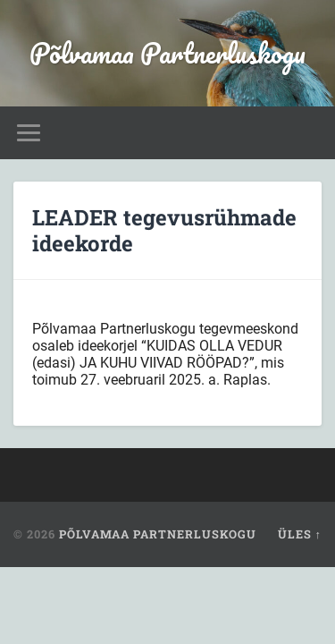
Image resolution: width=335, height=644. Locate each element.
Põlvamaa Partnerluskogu (167, 53)
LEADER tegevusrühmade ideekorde (164, 230)
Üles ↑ (300, 534)
